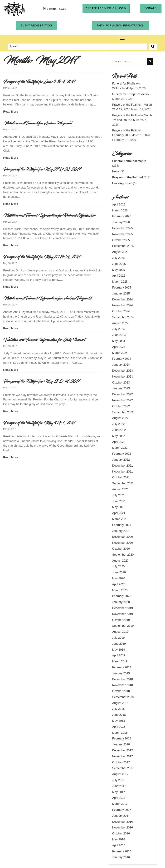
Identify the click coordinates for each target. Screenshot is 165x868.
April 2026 (119, 205)
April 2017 (119, 798)
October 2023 (121, 383)
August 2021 (120, 489)
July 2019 (118, 638)
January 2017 (121, 816)
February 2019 (122, 667)
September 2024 (123, 317)
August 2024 (120, 323)
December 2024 (122, 299)
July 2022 (118, 424)
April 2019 (119, 656)
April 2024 (119, 347)
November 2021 (122, 472)
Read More (11, 111)
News (116, 172)
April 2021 (119, 513)
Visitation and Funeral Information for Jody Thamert (44, 340)
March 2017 (120, 804)
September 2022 (123, 412)
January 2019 (121, 673)
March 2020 (120, 590)
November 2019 (122, 614)
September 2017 (123, 768)
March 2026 (120, 210)
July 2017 (118, 780)
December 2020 (122, 537)
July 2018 (118, 709)
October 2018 (121, 691)
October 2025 (121, 240)
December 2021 (122, 466)
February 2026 (122, 216)
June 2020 (119, 573)
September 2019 (123, 626)
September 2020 (123, 555)
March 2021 (120, 519)
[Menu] (122, 38)
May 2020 (119, 578)
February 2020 (122, 596)
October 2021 (121, 478)
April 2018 (119, 727)
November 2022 (122, 400)
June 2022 (119, 430)
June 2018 (119, 715)
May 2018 (119, 721)
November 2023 (122, 377)
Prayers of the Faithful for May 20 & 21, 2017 (42, 257)
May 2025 (119, 270)
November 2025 (122, 234)
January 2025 (121, 294)
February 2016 (122, 851)
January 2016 (121, 857)
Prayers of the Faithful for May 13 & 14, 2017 (41, 381)
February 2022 (122, 454)
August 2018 (120, 703)
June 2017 (119, 786)
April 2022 (119, 442)
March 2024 (120, 353)
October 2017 (121, 762)
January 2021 (121, 531)
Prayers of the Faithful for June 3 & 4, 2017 (39, 82)
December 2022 (122, 394)
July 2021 (118, 495)
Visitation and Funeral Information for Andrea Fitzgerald (47, 299)
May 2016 (119, 839)
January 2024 (121, 365)
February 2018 (122, 739)
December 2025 (122, 228)
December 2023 (122, 371)
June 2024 (119, 335)
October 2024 (121, 311)
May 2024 (119, 341)
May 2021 (119, 507)
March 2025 (120, 282)
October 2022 (121, 406)
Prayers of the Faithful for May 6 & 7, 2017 (39, 423)
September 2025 (123, 246)
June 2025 (119, 264)
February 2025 (122, 288)
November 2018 (122, 685)
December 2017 (122, 750)
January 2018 (121, 745)
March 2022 (120, 448)
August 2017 (120, 774)
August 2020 (120, 561)
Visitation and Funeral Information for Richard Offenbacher (49, 215)
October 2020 (121, 549)
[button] (106, 8)
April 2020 (119, 584)
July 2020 (118, 567)
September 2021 (123, 484)
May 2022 (119, 436)
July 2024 (118, 329)
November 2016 (122, 828)
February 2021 (122, 525)
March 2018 (120, 733)
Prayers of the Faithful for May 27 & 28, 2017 (42, 169)
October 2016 (121, 834)
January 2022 (121, 460)
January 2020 (121, 602)
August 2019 (120, 632)
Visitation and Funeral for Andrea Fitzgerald (37, 123)
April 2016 (119, 845)
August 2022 (120, 418)
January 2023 (121, 389)
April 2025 (119, 276)
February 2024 (122, 359)
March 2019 (120, 661)
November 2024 (122, 305)
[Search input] (78, 47)
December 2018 (122, 679)
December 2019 (122, 608)
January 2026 (121, 222)
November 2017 (122, 756)
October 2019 (121, 620)
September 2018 (123, 697)
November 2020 (122, 543)
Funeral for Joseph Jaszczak (131, 94)
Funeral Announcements (129, 161)
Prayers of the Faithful (127, 178)
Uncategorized (122, 183)
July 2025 (118, 258)
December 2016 (122, 822)
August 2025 (120, 252)
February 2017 (122, 810)
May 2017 (119, 792)
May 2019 (119, 650)
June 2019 (119, 644)
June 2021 (119, 501)
